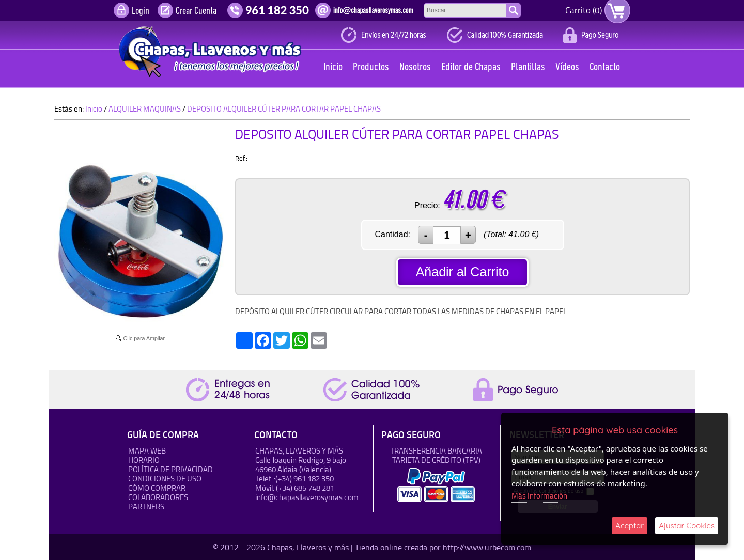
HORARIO (144, 460)
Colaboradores (158, 497)
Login (141, 11)
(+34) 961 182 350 (305, 479)
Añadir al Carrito (463, 272)
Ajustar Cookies (687, 526)
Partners (146, 507)
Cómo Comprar (157, 488)
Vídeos (567, 67)
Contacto (605, 67)
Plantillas (528, 67)
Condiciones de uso (165, 479)
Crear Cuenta (196, 11)
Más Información (539, 496)
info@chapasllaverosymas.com (307, 497)
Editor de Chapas (471, 67)
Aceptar (630, 526)
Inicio (333, 67)
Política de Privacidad (171, 469)
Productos (371, 67)
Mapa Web (147, 451)
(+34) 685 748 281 (305, 488)
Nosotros (415, 67)
